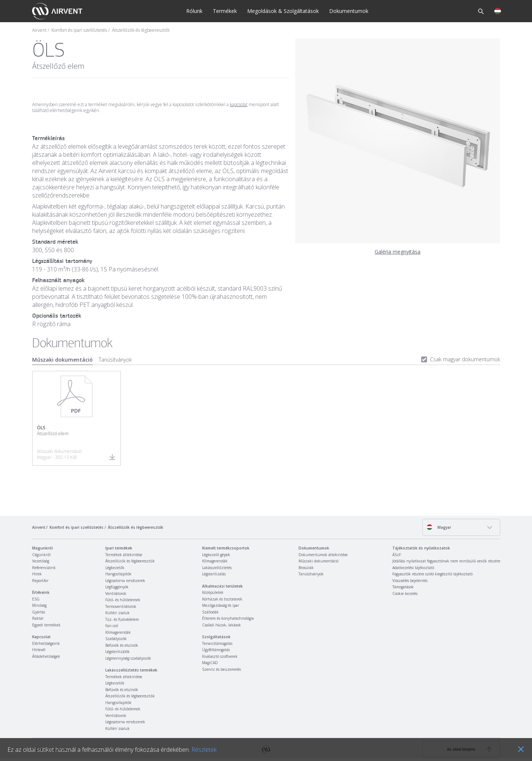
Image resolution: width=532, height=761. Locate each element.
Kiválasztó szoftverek (220, 656)
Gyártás (39, 612)
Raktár (38, 618)
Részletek (204, 750)
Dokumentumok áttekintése (323, 555)
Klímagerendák (118, 632)
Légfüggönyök (117, 587)
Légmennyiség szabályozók (128, 658)
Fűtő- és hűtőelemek (123, 600)
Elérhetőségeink (46, 643)
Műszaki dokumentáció (62, 360)
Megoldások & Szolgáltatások (283, 11)
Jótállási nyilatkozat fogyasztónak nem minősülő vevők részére (446, 561)
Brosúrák (306, 568)
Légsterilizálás (214, 574)
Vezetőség (41, 561)
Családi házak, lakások (221, 625)
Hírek (37, 574)
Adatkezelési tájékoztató (413, 568)
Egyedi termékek (46, 625)
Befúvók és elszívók (122, 645)
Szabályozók (116, 639)
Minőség (39, 605)
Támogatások (403, 587)
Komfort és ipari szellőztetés (79, 30)
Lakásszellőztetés (217, 568)
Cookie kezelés (405, 593)
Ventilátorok (116, 593)
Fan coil (112, 626)
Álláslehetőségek (46, 656)
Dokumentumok (349, 11)
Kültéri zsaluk (117, 613)
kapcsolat (239, 104)
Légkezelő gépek (216, 555)
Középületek (213, 592)
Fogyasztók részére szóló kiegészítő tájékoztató (432, 574)
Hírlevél (39, 650)
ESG (36, 599)
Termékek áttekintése (124, 555)
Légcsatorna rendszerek (125, 581)
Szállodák (210, 612)
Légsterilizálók (117, 652)
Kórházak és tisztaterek (222, 599)
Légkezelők (115, 568)
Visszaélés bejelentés (410, 581)
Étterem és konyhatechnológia (228, 618)
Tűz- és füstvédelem (122, 619)
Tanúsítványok (115, 360)
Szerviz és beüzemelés (221, 669)
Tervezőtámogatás (217, 643)
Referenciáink (44, 568)
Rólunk (194, 11)
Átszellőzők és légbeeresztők (141, 30)
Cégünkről (41, 555)
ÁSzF (397, 555)
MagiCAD (210, 663)
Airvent (39, 30)
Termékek (225, 11)
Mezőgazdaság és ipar (221, 605)
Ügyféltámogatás (216, 650)
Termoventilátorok (121, 606)
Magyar (439, 527)
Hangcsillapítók (118, 574)
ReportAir (40, 581)
